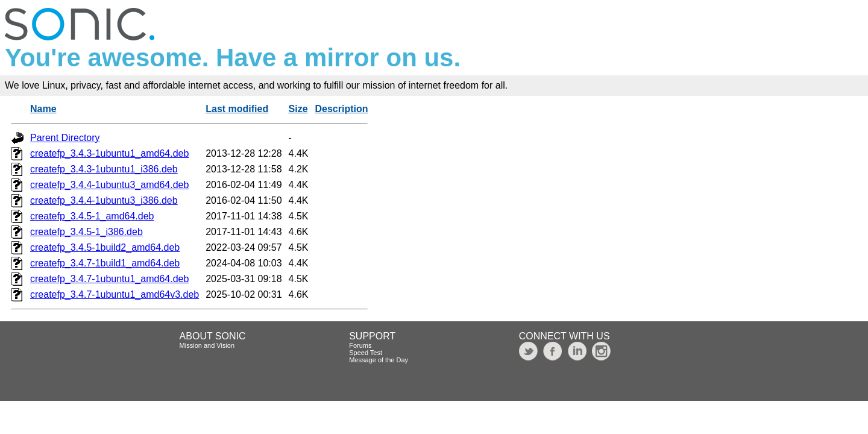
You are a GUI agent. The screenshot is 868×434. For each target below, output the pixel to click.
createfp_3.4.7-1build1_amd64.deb (105, 263)
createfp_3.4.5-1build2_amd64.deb (105, 247)
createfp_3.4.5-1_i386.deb (86, 232)
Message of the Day (379, 360)
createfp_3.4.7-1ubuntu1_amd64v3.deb (115, 294)
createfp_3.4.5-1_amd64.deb (92, 216)
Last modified (237, 109)
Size (298, 109)
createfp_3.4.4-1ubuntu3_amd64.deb (109, 185)
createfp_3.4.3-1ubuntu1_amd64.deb (109, 153)
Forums (360, 345)
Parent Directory (65, 138)
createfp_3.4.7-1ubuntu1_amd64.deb (109, 279)
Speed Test (366, 353)
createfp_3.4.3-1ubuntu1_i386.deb (104, 169)
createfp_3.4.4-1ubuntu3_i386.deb (104, 200)
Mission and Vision (207, 345)
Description (341, 109)
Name (43, 109)
